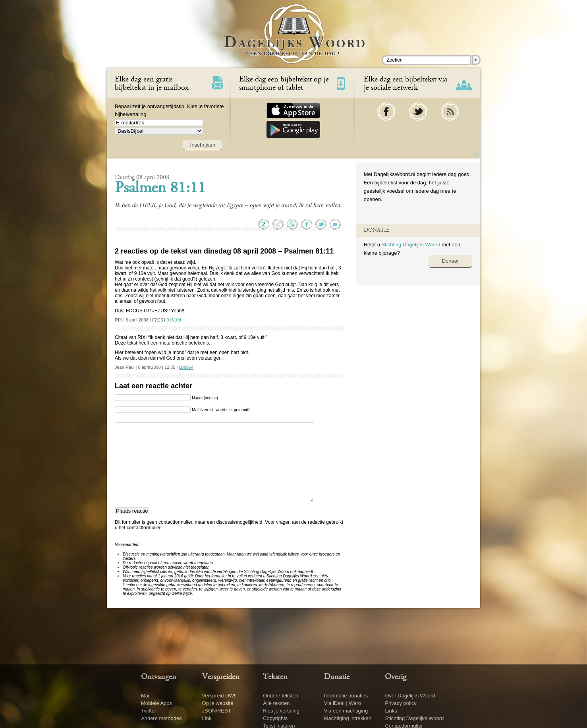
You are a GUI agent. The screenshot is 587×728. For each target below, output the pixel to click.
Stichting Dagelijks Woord (411, 245)
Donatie (337, 677)
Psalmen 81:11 (160, 189)
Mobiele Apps (156, 703)
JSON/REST (217, 711)
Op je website (218, 703)
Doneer (451, 261)
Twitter (149, 711)
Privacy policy (401, 703)
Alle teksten (276, 703)
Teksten (275, 677)
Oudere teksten (281, 696)
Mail (146, 696)
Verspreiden (221, 677)
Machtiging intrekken (348, 718)
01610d (174, 320)
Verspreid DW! (219, 696)
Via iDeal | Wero (343, 703)
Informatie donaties (346, 696)
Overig (396, 677)
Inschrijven (203, 145)
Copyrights (275, 718)
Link (207, 718)
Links (391, 711)
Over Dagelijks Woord (410, 696)
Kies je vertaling (281, 711)
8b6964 (186, 367)
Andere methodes (161, 718)
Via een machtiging (346, 711)
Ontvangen (159, 677)
